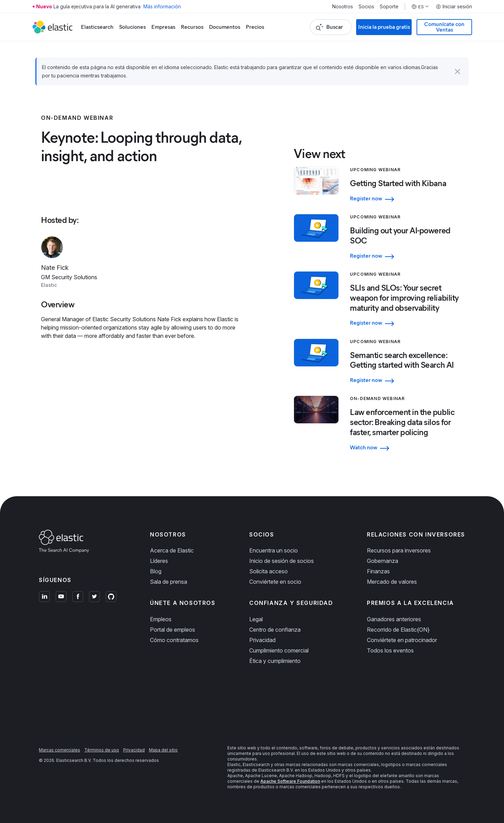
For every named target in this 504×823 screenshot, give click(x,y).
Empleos (161, 619)
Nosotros (343, 7)
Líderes (159, 561)
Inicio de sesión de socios (282, 561)
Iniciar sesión (454, 7)
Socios (366, 7)
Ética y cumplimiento (275, 661)
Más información (162, 6)
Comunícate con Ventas (444, 27)
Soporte (389, 7)
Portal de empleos (173, 630)
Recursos (192, 27)
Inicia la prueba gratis (384, 27)
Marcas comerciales (60, 750)
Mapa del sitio (163, 750)
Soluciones (132, 27)
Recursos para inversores (399, 550)
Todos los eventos (390, 650)
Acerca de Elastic (172, 550)
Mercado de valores (392, 582)
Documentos (225, 27)
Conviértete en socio (275, 582)
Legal (256, 619)
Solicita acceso (268, 571)
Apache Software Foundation (290, 781)
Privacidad (262, 640)
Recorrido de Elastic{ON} (398, 630)
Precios (255, 27)
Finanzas (378, 571)
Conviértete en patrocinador (402, 640)
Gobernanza (383, 561)
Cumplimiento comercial (279, 650)
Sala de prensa (169, 582)
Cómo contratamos (174, 640)
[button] (457, 72)
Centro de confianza (275, 630)
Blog (156, 571)
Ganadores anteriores (394, 619)
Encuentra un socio (274, 550)
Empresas (163, 27)
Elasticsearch (97, 27)
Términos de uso (102, 750)
